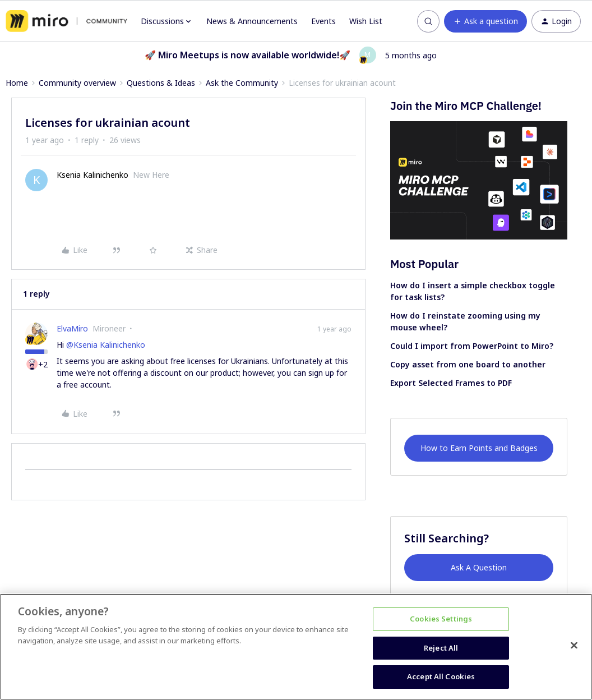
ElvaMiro (72, 328)
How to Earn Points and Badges (479, 448)
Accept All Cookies (441, 676)
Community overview (77, 83)
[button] (485, 21)
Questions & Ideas (161, 83)
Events (323, 21)
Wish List (366, 21)
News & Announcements (252, 21)
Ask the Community (242, 83)
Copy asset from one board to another (468, 364)
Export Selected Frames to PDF (451, 383)
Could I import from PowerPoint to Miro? (472, 346)
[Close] (574, 646)
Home (17, 83)
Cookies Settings (441, 619)
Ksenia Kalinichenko (92, 175)
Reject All (441, 648)
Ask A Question (479, 567)
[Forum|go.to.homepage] (66, 21)
